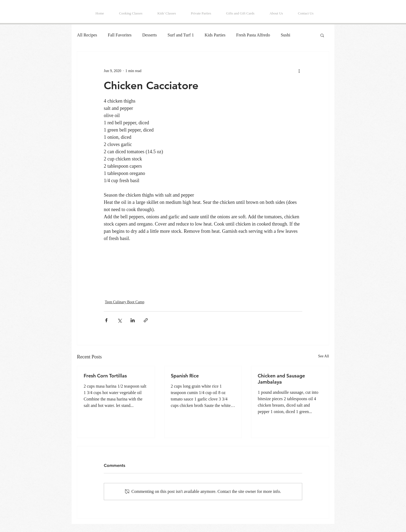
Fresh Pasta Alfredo (253, 35)
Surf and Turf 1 (181, 35)
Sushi (286, 35)
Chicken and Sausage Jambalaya (281, 379)
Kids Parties (215, 35)
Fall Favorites (120, 35)
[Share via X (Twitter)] (119, 320)
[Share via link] (146, 320)
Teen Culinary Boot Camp (125, 302)
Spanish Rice (185, 376)
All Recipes (87, 35)
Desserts (150, 35)
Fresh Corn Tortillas (105, 376)
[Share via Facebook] (106, 320)
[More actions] (299, 71)
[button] (322, 35)
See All (324, 356)
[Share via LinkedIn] (133, 320)
